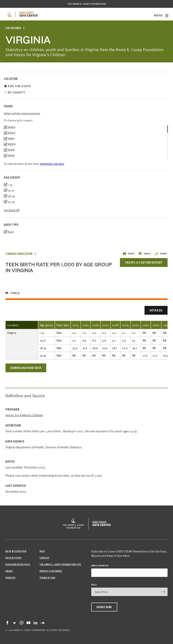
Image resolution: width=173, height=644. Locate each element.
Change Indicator (19, 254)
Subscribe (104, 607)
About (9, 571)
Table (15, 293)
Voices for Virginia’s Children (24, 415)
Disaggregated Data (18, 564)
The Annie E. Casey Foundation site (60, 564)
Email (144, 254)
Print (128, 254)
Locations (13, 28)
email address (100, 565)
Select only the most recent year (22, 113)
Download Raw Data (26, 368)
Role (94, 585)
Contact (45, 558)
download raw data (52, 164)
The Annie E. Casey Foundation (87, 4)
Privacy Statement (51, 571)
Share (161, 254)
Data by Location (16, 551)
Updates (10, 578)
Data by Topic (14, 558)
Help (42, 551)
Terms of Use (47, 578)
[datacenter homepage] (29, 14)
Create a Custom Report (144, 262)
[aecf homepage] (10, 14)
